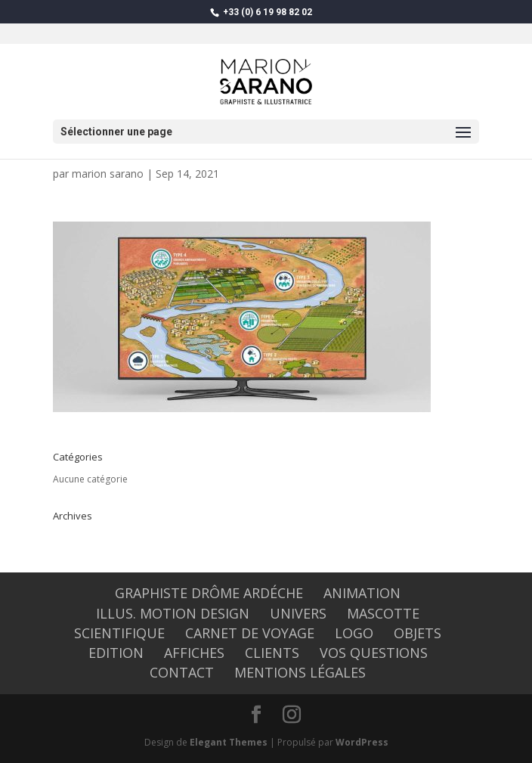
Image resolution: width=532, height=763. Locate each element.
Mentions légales (300, 672)
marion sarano (108, 174)
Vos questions (374, 653)
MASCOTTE (383, 613)
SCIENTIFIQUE (119, 633)
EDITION (116, 653)
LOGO (354, 633)
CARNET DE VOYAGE (250, 633)
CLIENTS (272, 653)
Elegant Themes (229, 742)
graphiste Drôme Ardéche (209, 593)
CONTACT (182, 672)
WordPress (362, 742)
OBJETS (418, 633)
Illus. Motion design (173, 613)
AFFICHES (194, 653)
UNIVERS (298, 613)
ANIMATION (362, 593)
